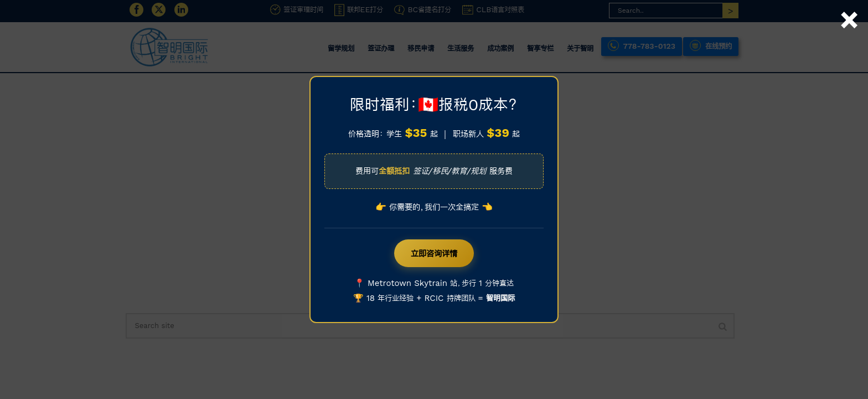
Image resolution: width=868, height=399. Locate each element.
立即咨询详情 (434, 253)
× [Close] (849, 7)
